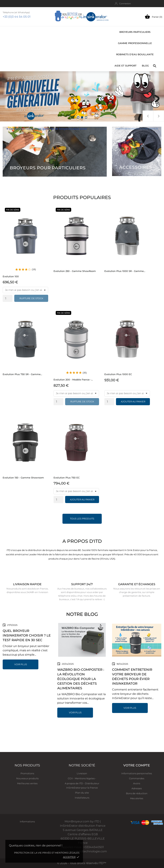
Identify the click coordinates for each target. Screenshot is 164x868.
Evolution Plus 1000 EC (118, 374)
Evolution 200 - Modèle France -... (73, 380)
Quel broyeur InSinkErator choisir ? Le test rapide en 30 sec (27, 635)
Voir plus (21, 664)
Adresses (137, 788)
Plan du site (82, 793)
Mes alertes (137, 798)
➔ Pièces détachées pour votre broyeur (137, 129)
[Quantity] (8, 298)
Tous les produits (82, 519)
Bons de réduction (137, 793)
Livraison (82, 773)
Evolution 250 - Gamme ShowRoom (75, 271)
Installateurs (82, 798)
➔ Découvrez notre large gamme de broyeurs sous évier (47, 129)
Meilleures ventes (27, 783)
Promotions (27, 773)
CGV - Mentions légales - (82, 778)
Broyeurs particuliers (135, 32)
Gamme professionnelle (135, 43)
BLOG (145, 66)
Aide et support (126, 66)
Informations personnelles (137, 773)
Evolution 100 (11, 276)
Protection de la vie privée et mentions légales (47, 853)
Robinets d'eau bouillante (135, 54)
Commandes (137, 778)
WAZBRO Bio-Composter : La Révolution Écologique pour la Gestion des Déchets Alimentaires (81, 679)
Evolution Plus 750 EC (67, 478)
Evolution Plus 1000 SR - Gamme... (125, 271)
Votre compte (137, 765)
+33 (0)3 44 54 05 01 (17, 17)
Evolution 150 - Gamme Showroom (23, 478)
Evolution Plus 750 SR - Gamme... (22, 374)
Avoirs (137, 783)
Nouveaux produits (27, 778)
